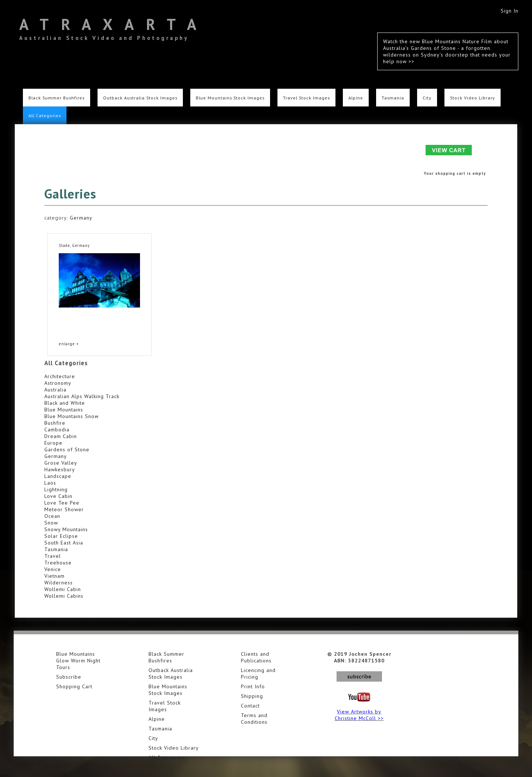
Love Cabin (58, 496)
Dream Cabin (61, 436)
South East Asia (64, 543)
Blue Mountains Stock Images (230, 98)
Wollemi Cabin (63, 589)
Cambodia (57, 430)
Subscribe (69, 677)
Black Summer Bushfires (57, 98)
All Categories (45, 115)
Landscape (58, 476)
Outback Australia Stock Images (140, 98)
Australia (55, 390)
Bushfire (55, 423)
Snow (51, 523)
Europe (53, 443)
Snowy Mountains (66, 529)
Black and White (65, 403)
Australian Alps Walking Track (82, 396)
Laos (50, 483)
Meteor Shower (64, 509)
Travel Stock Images (306, 98)
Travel (53, 556)
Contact (250, 706)
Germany (81, 218)
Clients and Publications (256, 657)
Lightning (56, 489)
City (427, 98)
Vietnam (54, 576)
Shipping (252, 696)
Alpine (356, 98)
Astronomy (58, 383)
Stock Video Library (473, 98)
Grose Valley (61, 463)
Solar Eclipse (61, 536)
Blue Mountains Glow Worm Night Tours (78, 661)
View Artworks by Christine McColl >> (359, 715)
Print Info (253, 686)
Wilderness (59, 583)
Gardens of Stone (67, 449)
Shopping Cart (74, 686)
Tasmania (393, 98)
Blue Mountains (64, 410)
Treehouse (58, 563)
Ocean (52, 516)
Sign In (509, 11)
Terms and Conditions (254, 719)
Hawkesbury (60, 469)
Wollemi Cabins (64, 596)
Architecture (60, 376)
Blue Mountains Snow (71, 416)
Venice (53, 569)
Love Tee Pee (62, 503)
